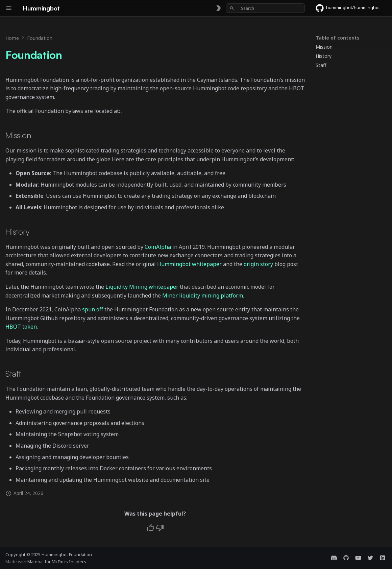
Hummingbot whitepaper (189, 264)
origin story (258, 264)
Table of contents (338, 38)
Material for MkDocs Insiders (57, 562)
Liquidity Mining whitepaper (142, 287)
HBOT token (21, 327)
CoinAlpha (158, 247)
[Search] (265, 8)
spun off (93, 309)
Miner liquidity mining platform (203, 295)
